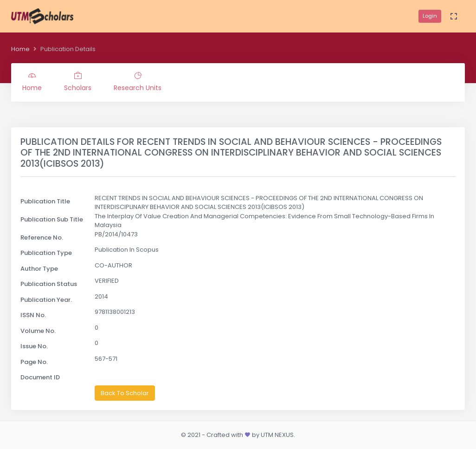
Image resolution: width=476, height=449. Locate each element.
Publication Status (49, 284)
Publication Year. (46, 300)
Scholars (78, 82)
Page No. (34, 362)
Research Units (138, 82)
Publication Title (45, 201)
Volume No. (38, 331)
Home (20, 49)
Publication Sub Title (52, 219)
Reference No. (42, 238)
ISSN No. (33, 315)
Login (430, 16)
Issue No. (34, 346)
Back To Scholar (125, 393)
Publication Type (46, 253)
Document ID (40, 377)
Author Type (39, 269)
